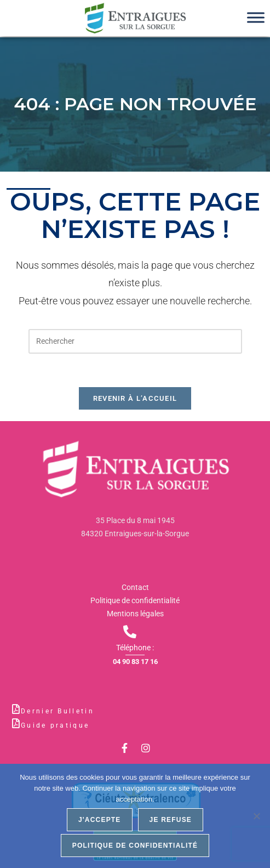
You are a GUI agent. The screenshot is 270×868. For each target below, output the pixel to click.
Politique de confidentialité (135, 600)
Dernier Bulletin (58, 711)
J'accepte (100, 820)
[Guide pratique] (16, 723)
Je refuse (171, 820)
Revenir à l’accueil (135, 398)
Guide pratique (55, 725)
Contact (135, 587)
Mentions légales (135, 614)
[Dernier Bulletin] (16, 709)
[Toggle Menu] (256, 17)
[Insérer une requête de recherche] (135, 341)
